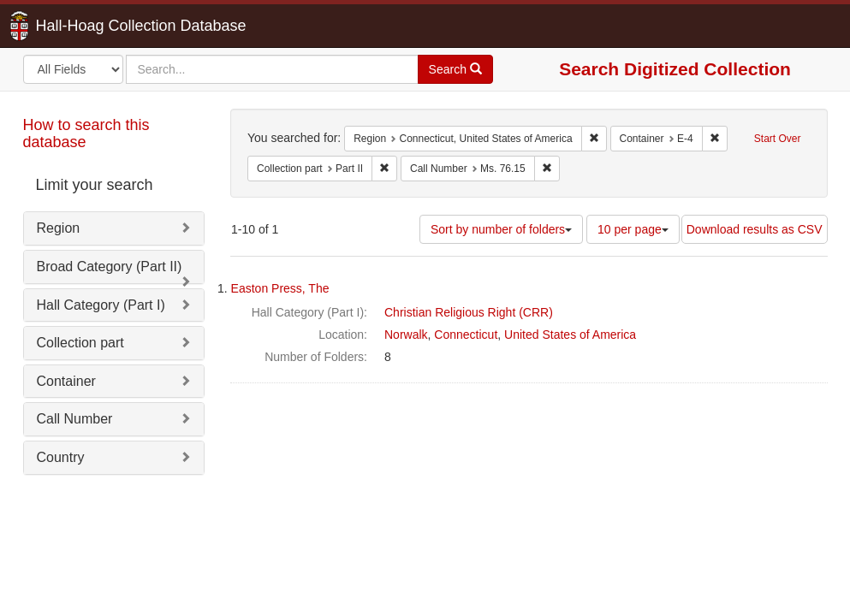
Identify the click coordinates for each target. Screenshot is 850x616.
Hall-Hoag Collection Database (87, 26)
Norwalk (406, 335)
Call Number (75, 419)
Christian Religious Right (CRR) (469, 312)
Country (61, 457)
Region (59, 228)
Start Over (778, 139)
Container (66, 381)
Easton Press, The (280, 288)
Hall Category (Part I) (101, 305)
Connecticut (466, 335)
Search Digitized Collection (675, 69)
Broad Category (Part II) (110, 267)
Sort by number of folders (501, 229)
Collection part (80, 343)
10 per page (633, 229)
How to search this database (86, 133)
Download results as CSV (755, 229)
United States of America (570, 335)
